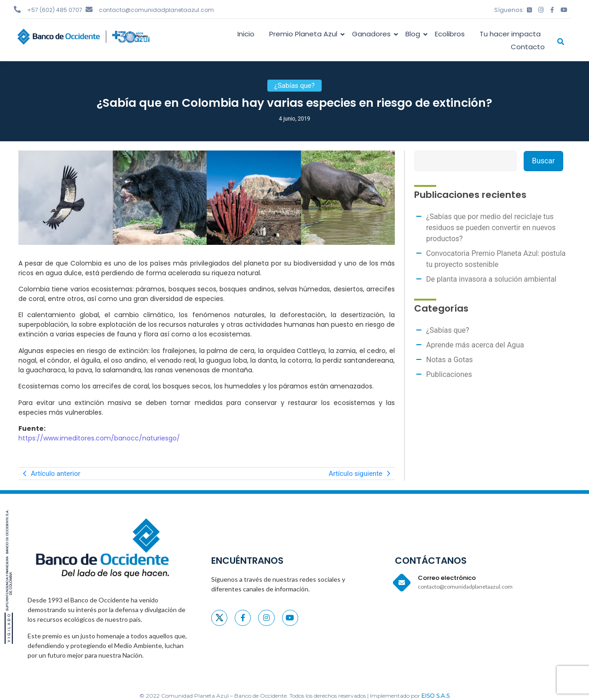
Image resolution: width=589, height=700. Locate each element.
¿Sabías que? (448, 330)
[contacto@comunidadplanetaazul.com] (89, 9)
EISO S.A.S (436, 696)
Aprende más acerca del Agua (475, 345)
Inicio (246, 34)
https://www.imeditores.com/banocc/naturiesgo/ (99, 438)
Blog (414, 34)
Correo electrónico (447, 578)
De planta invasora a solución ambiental (491, 279)
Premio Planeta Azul (305, 34)
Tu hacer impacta (510, 34)
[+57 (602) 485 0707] (17, 9)
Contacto (528, 47)
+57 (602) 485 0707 (55, 10)
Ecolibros (450, 34)
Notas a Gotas (450, 360)
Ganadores (373, 34)
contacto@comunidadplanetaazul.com (156, 10)
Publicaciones (449, 374)
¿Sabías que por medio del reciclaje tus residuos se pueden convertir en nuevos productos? (491, 228)
